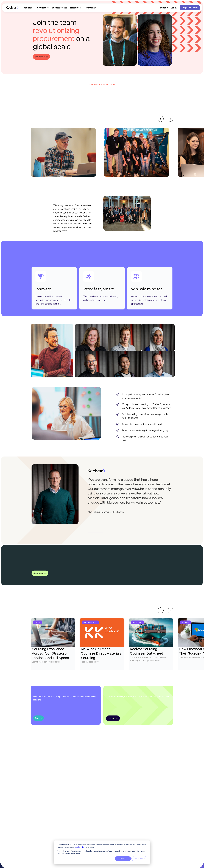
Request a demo (190, 8)
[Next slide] (170, 119)
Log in (174, 8)
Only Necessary (139, 859)
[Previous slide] (161, 119)
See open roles (41, 57)
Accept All (123, 859)
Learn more (113, 718)
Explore (38, 718)
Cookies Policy (80, 847)
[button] (28, 8)
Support (164, 8)
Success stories (60, 8)
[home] (12, 8)
